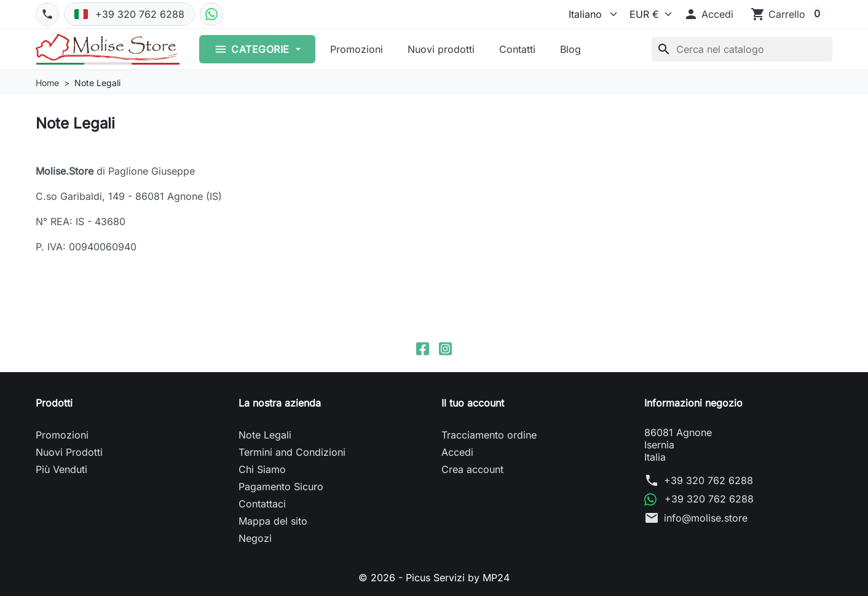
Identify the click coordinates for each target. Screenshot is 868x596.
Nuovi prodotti (441, 49)
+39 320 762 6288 (708, 480)
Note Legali (265, 435)
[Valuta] (648, 14)
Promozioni (357, 49)
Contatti (517, 49)
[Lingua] (589, 14)
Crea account (472, 469)
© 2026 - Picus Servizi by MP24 (434, 578)
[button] (708, 14)
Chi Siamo (262, 469)
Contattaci (262, 504)
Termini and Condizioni (292, 452)
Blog (570, 49)
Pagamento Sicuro (281, 487)
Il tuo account (473, 403)
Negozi (255, 538)
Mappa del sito (273, 521)
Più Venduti (61, 469)
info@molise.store (706, 518)
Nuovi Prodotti (69, 452)
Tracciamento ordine (489, 435)
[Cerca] (742, 49)
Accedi (457, 452)
